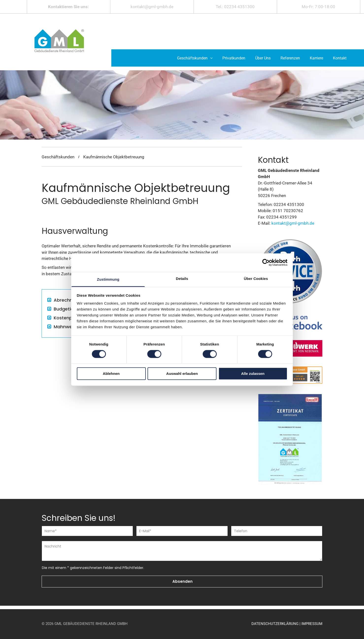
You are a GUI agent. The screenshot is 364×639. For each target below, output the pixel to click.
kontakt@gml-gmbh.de (152, 7)
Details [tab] (182, 279)
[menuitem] (195, 58)
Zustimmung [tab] (108, 279)
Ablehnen (111, 374)
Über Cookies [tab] (256, 279)
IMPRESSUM (312, 624)
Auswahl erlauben (182, 374)
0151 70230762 (288, 211)
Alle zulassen (253, 374)
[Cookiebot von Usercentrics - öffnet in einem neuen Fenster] (266, 262)
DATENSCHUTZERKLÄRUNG (275, 624)
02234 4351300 (239, 7)
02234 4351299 (281, 217)
